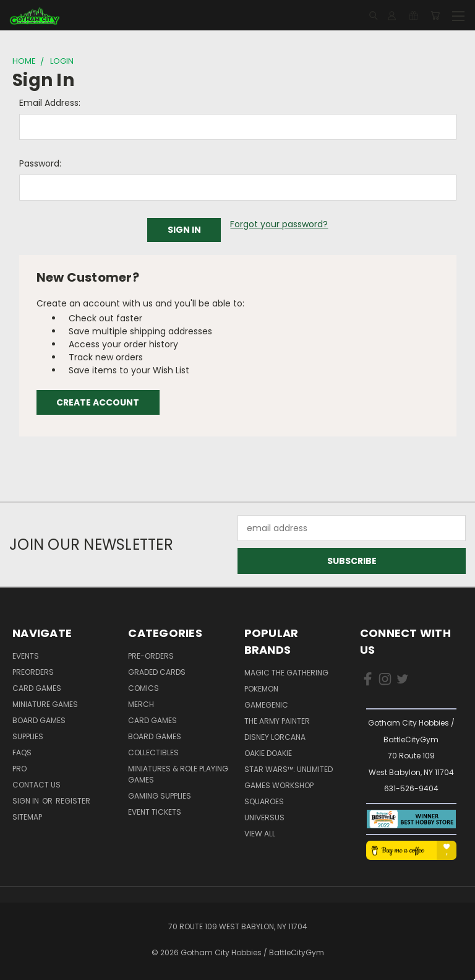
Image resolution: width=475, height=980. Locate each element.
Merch (141, 704)
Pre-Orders (151, 656)
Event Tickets (155, 812)
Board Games (39, 720)
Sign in (27, 801)
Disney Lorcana (275, 737)
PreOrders (33, 672)
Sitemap (27, 817)
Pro (19, 769)
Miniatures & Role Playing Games (178, 774)
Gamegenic (266, 705)
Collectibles (153, 752)
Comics (143, 688)
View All (260, 834)
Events (26, 656)
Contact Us (36, 785)
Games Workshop (279, 785)
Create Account (98, 402)
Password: (40, 163)
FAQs (22, 752)
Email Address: (50, 103)
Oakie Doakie (268, 753)
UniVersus (264, 817)
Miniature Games (45, 704)
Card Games (37, 688)
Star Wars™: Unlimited (289, 769)
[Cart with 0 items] (435, 15)
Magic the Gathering (286, 673)
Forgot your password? (279, 224)
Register (73, 801)
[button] (411, 819)
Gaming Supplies (160, 796)
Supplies (28, 736)
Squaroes (264, 801)
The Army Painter (277, 721)
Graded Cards (157, 672)
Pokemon (261, 689)
